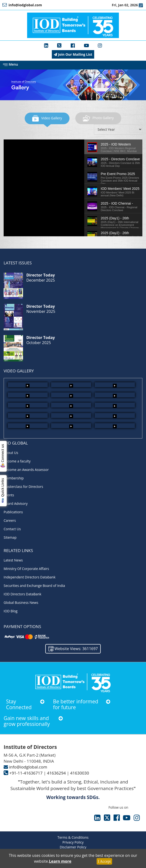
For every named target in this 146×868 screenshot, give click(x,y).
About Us (11, 453)
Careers (10, 520)
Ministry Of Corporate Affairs (26, 569)
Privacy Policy (73, 842)
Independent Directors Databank (30, 577)
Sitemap (10, 537)
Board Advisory (16, 503)
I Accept (104, 861)
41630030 (80, 773)
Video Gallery (47, 118)
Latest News (13, 560)
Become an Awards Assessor (26, 470)
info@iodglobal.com (28, 767)
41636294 (56, 773)
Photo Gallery (98, 118)
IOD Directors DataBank (23, 594)
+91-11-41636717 (26, 773)
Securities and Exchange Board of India (34, 586)
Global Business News (21, 603)
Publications (13, 512)
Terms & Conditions (73, 837)
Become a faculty (17, 461)
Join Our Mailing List (73, 54)
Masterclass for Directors (23, 487)
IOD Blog (11, 611)
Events (9, 495)
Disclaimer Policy (73, 847)
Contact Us (12, 529)
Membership (14, 478)
